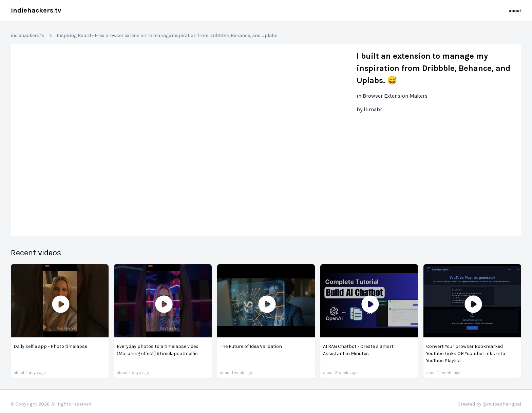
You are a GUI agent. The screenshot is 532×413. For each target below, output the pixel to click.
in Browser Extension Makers (392, 96)
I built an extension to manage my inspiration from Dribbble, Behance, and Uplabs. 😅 (433, 68)
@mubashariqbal (502, 404)
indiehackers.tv (28, 35)
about (515, 11)
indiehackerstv (36, 10)
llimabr (373, 109)
